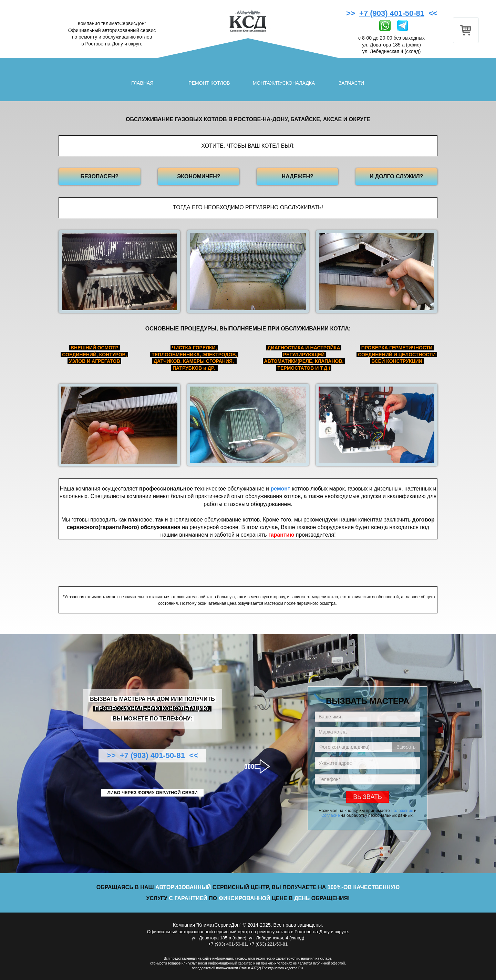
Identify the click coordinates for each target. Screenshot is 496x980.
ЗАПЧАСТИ (351, 83)
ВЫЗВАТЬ (368, 797)
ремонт (280, 489)
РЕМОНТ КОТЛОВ (209, 83)
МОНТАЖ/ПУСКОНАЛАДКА (284, 83)
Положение (402, 811)
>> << (393, 13)
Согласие (330, 815)
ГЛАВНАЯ (142, 83)
